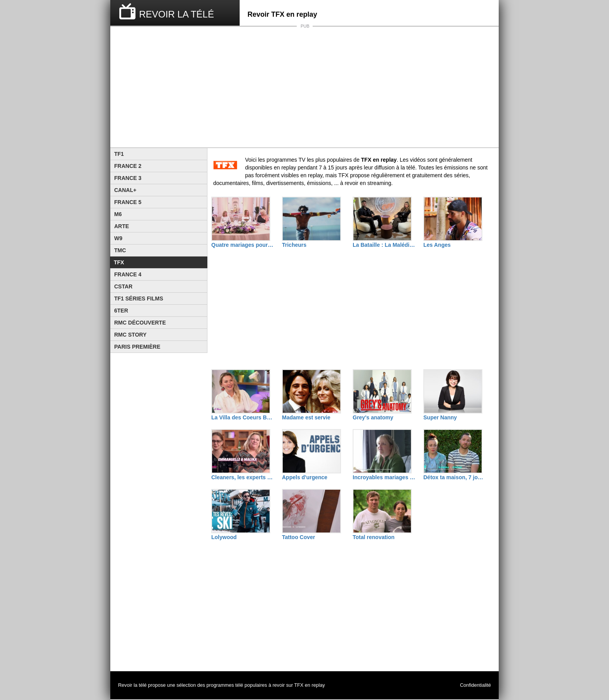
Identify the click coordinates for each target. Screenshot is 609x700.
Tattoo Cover (298, 537)
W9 (118, 238)
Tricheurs (294, 245)
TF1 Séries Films (139, 299)
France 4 (128, 274)
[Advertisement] (304, 87)
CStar (123, 286)
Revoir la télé (132, 685)
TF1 (119, 154)
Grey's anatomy (373, 417)
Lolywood (224, 537)
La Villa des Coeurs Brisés (243, 417)
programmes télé (225, 685)
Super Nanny (440, 417)
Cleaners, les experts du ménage (243, 477)
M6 (118, 214)
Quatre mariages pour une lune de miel (243, 245)
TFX (119, 262)
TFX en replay (309, 685)
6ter (121, 311)
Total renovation (374, 537)
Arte (122, 226)
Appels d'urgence (305, 477)
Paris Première (137, 347)
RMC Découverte (140, 323)
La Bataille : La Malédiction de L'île (384, 245)
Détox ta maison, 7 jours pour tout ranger (455, 477)
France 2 (128, 166)
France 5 (128, 202)
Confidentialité (475, 685)
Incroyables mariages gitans (384, 477)
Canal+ (125, 190)
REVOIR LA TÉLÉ (177, 14)
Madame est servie (306, 417)
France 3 (128, 178)
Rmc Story (130, 335)
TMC (120, 250)
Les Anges (437, 245)
